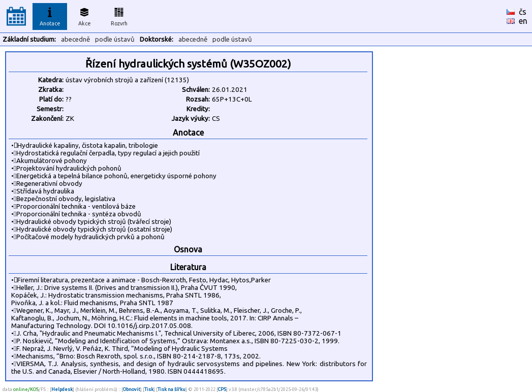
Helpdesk (62, 389)
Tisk (149, 389)
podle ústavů (115, 39)
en (523, 21)
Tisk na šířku (171, 389)
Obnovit (132, 389)
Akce (84, 15)
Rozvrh (119, 15)
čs (523, 12)
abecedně (75, 39)
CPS (222, 389)
